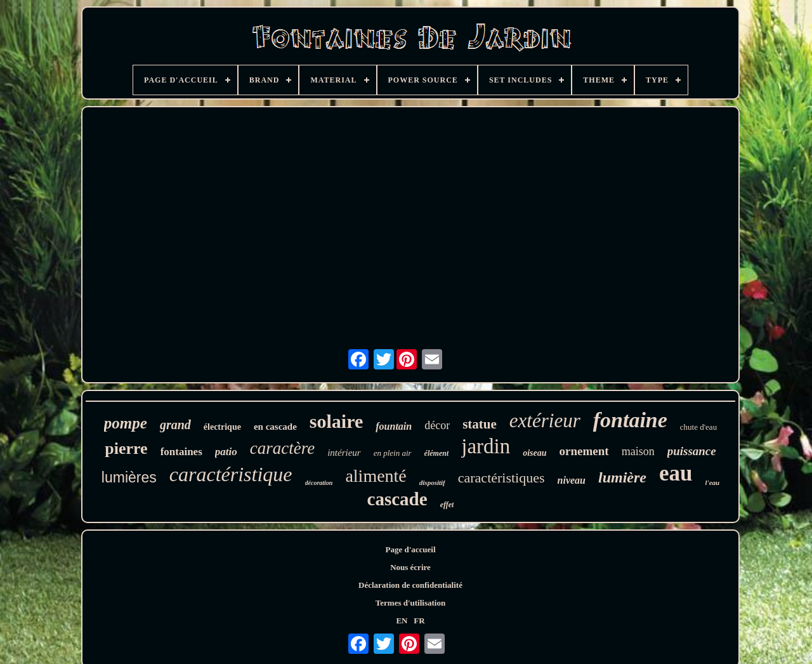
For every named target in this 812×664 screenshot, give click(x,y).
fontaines (181, 452)
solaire (336, 421)
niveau (572, 480)
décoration (319, 483)
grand (175, 425)
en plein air (393, 453)
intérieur (344, 453)
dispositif (432, 482)
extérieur (545, 421)
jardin (486, 446)
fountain (394, 426)
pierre (126, 448)
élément (437, 453)
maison (638, 451)
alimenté (376, 476)
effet (447, 505)
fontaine (630, 420)
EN (402, 621)
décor (437, 425)
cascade (397, 499)
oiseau (534, 453)
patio (226, 452)
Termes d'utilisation (410, 603)
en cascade (275, 427)
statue (480, 424)
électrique (222, 427)
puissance (692, 451)
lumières (129, 477)
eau (676, 473)
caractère (282, 448)
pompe (126, 423)
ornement (584, 451)
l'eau (713, 482)
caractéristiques (501, 478)
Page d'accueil (410, 549)
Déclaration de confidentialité (410, 585)
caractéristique (231, 474)
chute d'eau (698, 427)
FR (419, 621)
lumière (622, 477)
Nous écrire (410, 567)
